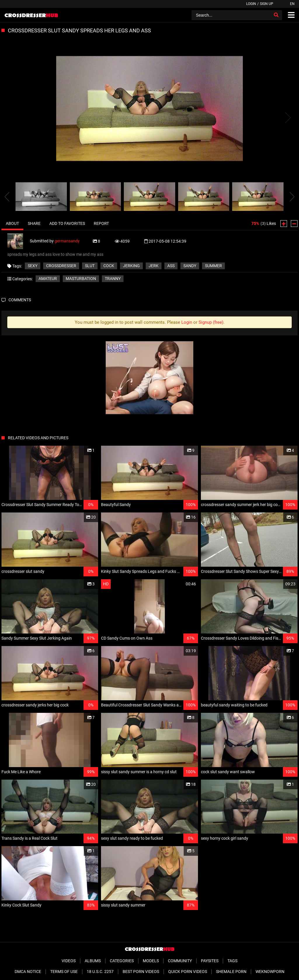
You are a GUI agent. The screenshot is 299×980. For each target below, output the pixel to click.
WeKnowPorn (270, 972)
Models (151, 961)
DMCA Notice (28, 972)
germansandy (67, 241)
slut (90, 266)
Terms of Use (64, 972)
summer (213, 266)
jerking (131, 266)
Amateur (48, 279)
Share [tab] (34, 223)
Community (180, 961)
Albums (93, 961)
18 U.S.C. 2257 (100, 972)
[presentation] (7, 197)
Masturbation (81, 279)
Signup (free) (211, 322)
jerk (154, 266)
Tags (232, 961)
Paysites (210, 961)
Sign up (267, 4)
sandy (190, 266)
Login (251, 4)
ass (171, 266)
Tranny (113, 279)
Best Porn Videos (141, 972)
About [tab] (12, 223)
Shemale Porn (231, 972)
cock (109, 266)
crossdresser (61, 266)
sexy (33, 266)
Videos (69, 961)
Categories (122, 961)
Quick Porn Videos (188, 972)
